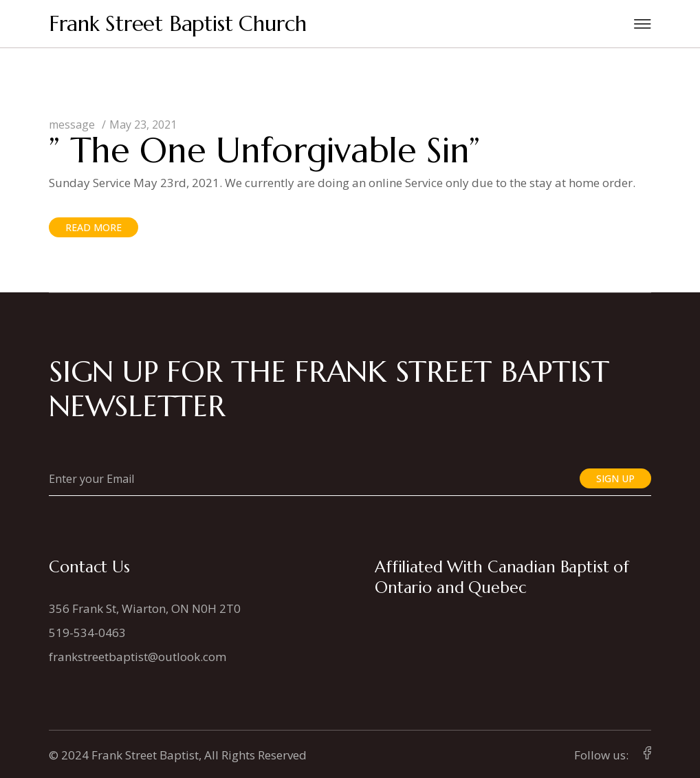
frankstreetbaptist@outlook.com (138, 657)
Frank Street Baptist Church (178, 24)
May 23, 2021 (143, 125)
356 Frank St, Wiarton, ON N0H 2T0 (145, 608)
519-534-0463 (87, 633)
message (72, 125)
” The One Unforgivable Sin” (264, 150)
